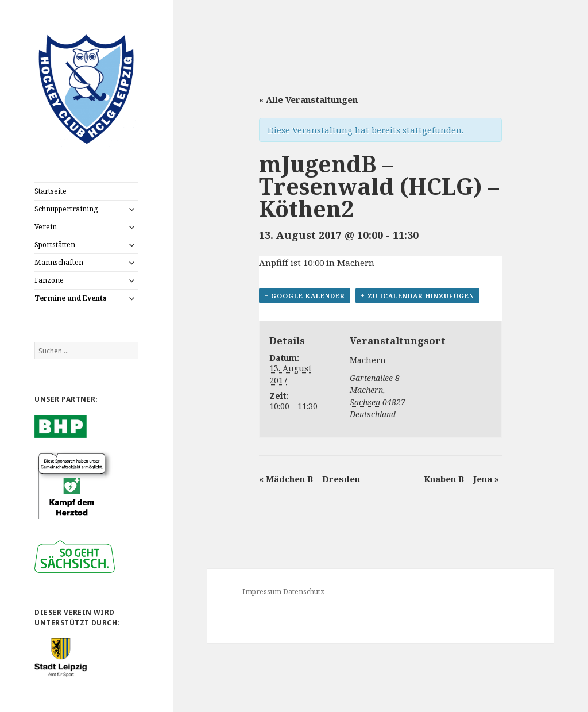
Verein (46, 227)
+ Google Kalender (305, 296)
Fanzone (49, 280)
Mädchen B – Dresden (310, 479)
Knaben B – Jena (461, 479)
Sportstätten (55, 245)
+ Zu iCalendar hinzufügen (417, 296)
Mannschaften (59, 262)
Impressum (262, 592)
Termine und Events (71, 298)
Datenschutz (304, 592)
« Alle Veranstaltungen (308, 99)
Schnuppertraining (66, 209)
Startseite (51, 191)
